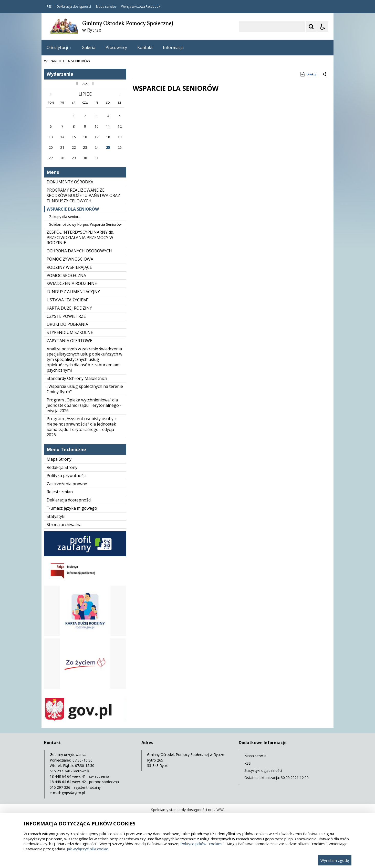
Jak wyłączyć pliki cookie (88, 849)
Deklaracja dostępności (74, 7)
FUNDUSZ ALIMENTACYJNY (73, 292)
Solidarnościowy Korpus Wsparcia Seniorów (85, 224)
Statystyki (56, 516)
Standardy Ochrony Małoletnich (77, 378)
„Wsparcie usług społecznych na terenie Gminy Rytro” (85, 389)
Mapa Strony (59, 459)
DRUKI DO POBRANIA (67, 324)
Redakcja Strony (62, 467)
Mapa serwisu (106, 7)
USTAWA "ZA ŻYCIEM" (68, 300)
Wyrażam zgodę (335, 860)
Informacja (173, 47)
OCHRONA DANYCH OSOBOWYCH (79, 251)
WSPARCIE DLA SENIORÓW (73, 209)
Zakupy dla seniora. (65, 217)
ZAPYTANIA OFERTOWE (69, 341)
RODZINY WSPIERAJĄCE (69, 267)
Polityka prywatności (66, 476)
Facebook (153, 7)
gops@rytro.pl (73, 793)
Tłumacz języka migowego (72, 508)
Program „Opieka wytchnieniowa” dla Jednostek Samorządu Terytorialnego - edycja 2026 (84, 405)
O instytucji (59, 47)
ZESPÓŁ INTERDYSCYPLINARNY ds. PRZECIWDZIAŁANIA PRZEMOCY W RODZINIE (80, 238)
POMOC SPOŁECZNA (66, 275)
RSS (49, 7)
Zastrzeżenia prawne (67, 484)
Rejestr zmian (60, 492)
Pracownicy (116, 47)
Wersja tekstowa (133, 7)
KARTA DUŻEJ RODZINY (69, 308)
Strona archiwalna (64, 525)
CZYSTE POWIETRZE (66, 316)
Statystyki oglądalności (263, 770)
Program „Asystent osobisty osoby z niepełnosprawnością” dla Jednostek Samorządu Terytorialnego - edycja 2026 (82, 427)
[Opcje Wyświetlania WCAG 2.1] (323, 27)
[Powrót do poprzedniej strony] (325, 74)
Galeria (88, 47)
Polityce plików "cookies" (202, 844)
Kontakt (145, 47)
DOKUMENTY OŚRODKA (70, 182)
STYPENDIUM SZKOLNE (70, 332)
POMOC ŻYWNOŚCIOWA (70, 259)
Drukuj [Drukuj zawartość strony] (308, 74)
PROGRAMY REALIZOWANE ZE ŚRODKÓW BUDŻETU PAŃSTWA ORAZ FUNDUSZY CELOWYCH (83, 195)
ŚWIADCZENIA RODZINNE (72, 283)
